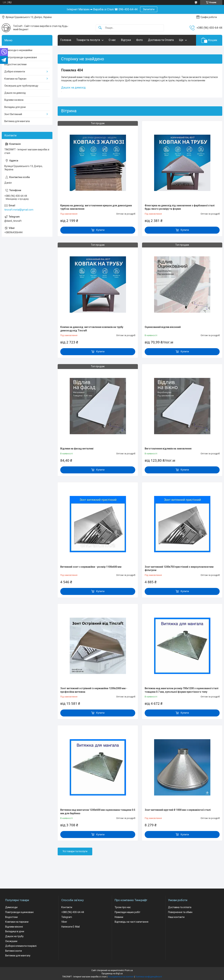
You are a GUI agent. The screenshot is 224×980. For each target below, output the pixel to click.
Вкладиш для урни (15, 107)
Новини (119, 917)
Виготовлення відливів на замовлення (168, 449)
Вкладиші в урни (15, 931)
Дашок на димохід (73, 88)
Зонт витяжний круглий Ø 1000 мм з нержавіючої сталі (178, 810)
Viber (64, 922)
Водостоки (11, 917)
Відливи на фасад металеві (77, 449)
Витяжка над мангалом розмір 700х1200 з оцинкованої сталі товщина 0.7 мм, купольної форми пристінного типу (182, 690)
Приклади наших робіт (127, 912)
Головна (66, 40)
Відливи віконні (14, 927)
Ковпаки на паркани (17, 922)
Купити (100, 230)
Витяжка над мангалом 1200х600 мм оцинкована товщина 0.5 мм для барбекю (98, 812)
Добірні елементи (15, 72)
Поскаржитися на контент (121, 977)
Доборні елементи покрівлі (21, 946)
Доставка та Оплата (161, 40)
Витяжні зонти (14, 951)
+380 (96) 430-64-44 (73, 912)
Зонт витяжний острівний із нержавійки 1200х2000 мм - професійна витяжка (94, 690)
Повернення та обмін (180, 912)
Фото (139, 40)
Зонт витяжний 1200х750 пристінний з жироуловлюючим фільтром (179, 569)
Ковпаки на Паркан (15, 79)
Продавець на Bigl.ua (112, 974)
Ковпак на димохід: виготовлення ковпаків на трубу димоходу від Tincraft (92, 329)
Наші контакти (176, 917)
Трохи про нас (123, 907)
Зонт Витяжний (13, 114)
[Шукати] (100, 28)
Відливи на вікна (14, 100)
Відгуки (126, 40)
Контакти (67, 907)
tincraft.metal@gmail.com (19, 210)
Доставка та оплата (180, 907)
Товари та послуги (88, 40)
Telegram (67, 917)
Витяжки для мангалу (18, 956)
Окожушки (11, 941)
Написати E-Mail (71, 927)
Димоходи (11, 907)
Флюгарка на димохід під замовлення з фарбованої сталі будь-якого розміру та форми (180, 207)
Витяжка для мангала (17, 121)
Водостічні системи (15, 64)
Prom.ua (129, 970)
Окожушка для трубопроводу (21, 86)
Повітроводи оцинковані (19, 912)
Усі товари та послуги (75, 851)
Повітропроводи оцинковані (21, 57)
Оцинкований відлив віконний (163, 327)
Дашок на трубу (14, 936)
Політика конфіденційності (149, 977)
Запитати (149, 9)
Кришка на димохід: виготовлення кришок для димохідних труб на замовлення (96, 207)
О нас (112, 40)
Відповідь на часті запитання (131, 922)
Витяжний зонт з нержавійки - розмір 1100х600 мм (91, 567)
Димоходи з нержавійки (18, 50)
